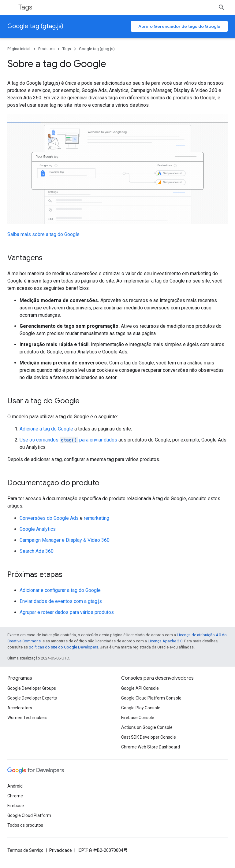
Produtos (46, 49)
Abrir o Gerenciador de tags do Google (179, 26)
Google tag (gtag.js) (35, 26)
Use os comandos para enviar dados (68, 440)
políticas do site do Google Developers (63, 647)
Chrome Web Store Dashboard (151, 747)
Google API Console (140, 688)
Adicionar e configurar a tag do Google (60, 590)
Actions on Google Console (147, 727)
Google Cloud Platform (29, 815)
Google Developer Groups (32, 688)
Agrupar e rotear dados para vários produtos (67, 612)
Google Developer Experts (32, 698)
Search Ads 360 (37, 551)
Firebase (16, 806)
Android (15, 786)
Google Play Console (141, 708)
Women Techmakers (27, 718)
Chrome (15, 796)
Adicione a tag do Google (46, 429)
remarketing (97, 518)
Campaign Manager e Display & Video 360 (65, 540)
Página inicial (19, 49)
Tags (25, 7)
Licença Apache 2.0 (165, 641)
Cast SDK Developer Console (149, 737)
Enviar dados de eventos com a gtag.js (61, 601)
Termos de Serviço (25, 850)
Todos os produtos (25, 825)
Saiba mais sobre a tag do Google (43, 234)
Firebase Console (138, 718)
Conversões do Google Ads (49, 518)
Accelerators (20, 708)
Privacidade (61, 850)
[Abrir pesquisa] (222, 7)
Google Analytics (38, 529)
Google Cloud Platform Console (151, 698)
